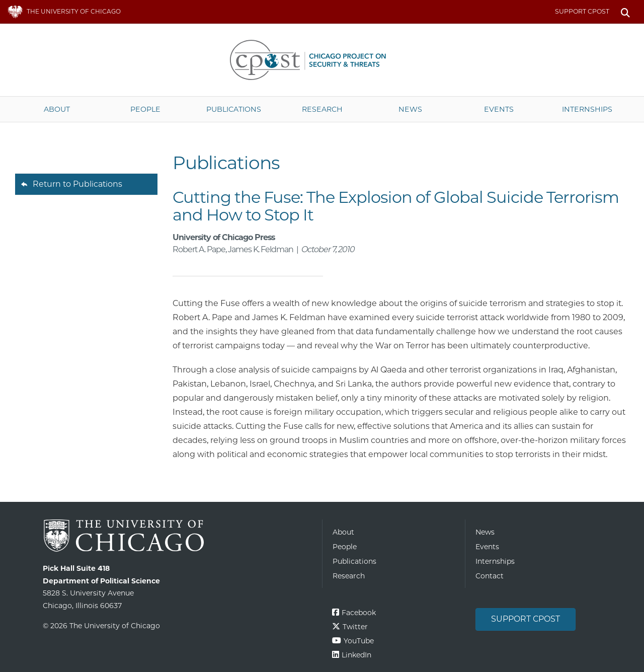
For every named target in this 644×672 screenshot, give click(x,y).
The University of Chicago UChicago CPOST (322, 60)
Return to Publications (77, 184)
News (410, 109)
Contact (490, 576)
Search (625, 12)
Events (499, 109)
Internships (587, 109)
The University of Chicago (179, 536)
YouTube (359, 641)
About (57, 109)
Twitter (355, 627)
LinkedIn (356, 655)
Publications (234, 109)
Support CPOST (582, 11)
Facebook (359, 613)
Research (322, 109)
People (145, 109)
